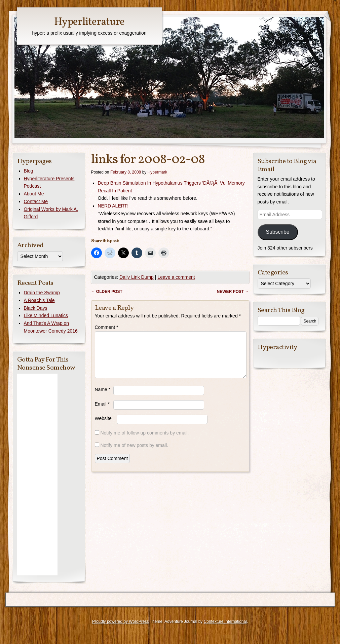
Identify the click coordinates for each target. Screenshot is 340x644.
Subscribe (277, 232)
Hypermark (158, 172)
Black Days (36, 308)
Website (103, 426)
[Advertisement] (37, 475)
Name (103, 397)
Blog (29, 171)
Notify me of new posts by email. (134, 453)
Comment (107, 327)
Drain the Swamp (42, 293)
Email (102, 412)
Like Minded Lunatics (46, 315)
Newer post (233, 292)
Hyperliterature (89, 22)
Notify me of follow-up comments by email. (144, 441)
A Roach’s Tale (39, 300)
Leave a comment (176, 277)
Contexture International (225, 621)
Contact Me (36, 201)
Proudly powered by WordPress (121, 621)
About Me (34, 194)
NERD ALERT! (113, 206)
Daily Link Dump (137, 277)
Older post (107, 292)
